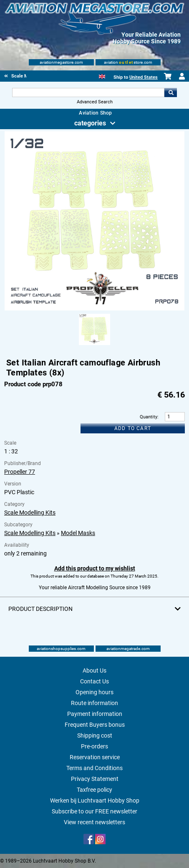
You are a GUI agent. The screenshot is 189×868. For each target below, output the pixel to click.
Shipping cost (95, 735)
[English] (102, 76)
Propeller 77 (20, 472)
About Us (94, 670)
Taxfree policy (94, 790)
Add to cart (133, 428)
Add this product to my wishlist (95, 568)
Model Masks (78, 533)
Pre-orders (94, 746)
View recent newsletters (94, 822)
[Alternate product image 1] (94, 345)
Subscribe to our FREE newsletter (94, 811)
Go (171, 93)
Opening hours (94, 692)
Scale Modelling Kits (30, 513)
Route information (94, 703)
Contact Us (94, 681)
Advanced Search (95, 102)
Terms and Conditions (94, 768)
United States (144, 77)
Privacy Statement (95, 779)
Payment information (95, 714)
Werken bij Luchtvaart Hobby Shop (95, 800)
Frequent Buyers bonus (95, 725)
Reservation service (95, 757)
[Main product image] (94, 309)
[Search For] (88, 93)
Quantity (149, 417)
